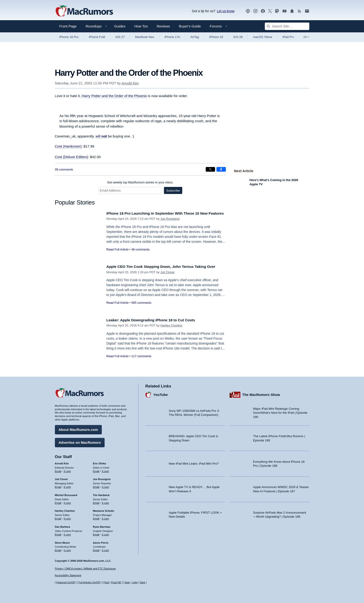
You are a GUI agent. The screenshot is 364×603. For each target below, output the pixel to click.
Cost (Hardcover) (68, 146)
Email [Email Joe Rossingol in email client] (96, 486)
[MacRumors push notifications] (292, 11)
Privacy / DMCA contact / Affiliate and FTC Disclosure (85, 569)
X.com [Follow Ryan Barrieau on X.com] (105, 533)
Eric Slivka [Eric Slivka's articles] (99, 462)
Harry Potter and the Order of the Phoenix (114, 96)
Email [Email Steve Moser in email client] (58, 549)
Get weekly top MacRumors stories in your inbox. (140, 182)
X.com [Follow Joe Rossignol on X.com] (105, 486)
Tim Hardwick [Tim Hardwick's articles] (101, 494)
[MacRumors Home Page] (84, 11)
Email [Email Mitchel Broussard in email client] (58, 502)
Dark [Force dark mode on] (142, 582)
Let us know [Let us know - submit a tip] (226, 11)
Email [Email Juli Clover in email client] (58, 486)
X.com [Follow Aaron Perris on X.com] (105, 549)
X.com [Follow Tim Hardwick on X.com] (105, 502)
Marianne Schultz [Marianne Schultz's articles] (103, 510)
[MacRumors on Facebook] (263, 11)
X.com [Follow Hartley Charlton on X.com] (67, 517)
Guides (120, 26)
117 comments (141, 356)
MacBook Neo (145, 37)
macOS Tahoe (263, 37)
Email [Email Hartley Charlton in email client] (58, 517)
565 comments (141, 308)
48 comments (140, 255)
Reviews (163, 26)
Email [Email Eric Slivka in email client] (96, 470)
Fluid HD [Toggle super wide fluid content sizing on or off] (116, 582)
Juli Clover (168, 277)
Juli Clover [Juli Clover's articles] (61, 478)
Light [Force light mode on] (135, 582)
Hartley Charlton (171, 325)
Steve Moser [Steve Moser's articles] (63, 542)
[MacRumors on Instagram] (255, 11)
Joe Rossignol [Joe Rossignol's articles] (102, 478)
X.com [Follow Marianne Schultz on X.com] (105, 517)
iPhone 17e (172, 37)
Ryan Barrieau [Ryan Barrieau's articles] (102, 526)
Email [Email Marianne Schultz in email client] (96, 517)
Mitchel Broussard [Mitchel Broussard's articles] (66, 494)
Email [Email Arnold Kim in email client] (58, 470)
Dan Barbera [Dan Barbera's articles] (63, 526)
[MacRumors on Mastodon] (277, 11)
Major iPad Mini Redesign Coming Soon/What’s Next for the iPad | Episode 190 (280, 412)
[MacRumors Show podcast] (248, 11)
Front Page (68, 26)
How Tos (141, 26)
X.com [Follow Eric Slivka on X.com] (105, 470)
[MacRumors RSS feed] (300, 11)
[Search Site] (287, 26)
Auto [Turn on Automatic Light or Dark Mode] (127, 582)
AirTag (195, 37)
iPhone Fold (97, 37)
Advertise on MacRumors (80, 441)
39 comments (64, 169)
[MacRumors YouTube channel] (284, 11)
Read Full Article (118, 255)
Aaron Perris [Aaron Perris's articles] (101, 542)
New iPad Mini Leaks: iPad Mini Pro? (194, 463)
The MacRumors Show (261, 394)
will (101, 136)
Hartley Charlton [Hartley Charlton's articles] (65, 510)
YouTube (161, 394)
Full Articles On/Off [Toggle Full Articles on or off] (89, 582)
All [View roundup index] (306, 37)
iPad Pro (288, 37)
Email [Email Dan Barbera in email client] (58, 533)
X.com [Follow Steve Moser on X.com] (67, 549)
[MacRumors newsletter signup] (307, 11)
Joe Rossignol (170, 224)
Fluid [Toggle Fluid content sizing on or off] (106, 582)
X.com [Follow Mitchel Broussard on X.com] (67, 502)
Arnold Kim (130, 83)
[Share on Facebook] (221, 169)
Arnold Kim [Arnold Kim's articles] (62, 462)
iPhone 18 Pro (69, 37)
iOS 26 (238, 37)
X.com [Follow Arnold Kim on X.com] (67, 470)
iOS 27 (120, 37)
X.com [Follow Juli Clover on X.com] (67, 486)
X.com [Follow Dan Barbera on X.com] (67, 533)
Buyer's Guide (190, 26)
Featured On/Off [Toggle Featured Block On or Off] (66, 582)
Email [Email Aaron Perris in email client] (96, 549)
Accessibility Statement (68, 576)
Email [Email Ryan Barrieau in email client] (96, 533)
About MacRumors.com (78, 428)
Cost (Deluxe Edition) (72, 157)
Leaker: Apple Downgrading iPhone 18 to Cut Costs (155, 320)
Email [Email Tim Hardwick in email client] (96, 502)
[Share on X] (210, 169)
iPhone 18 (216, 37)
